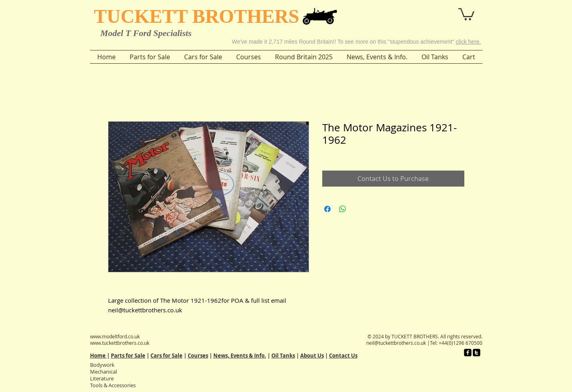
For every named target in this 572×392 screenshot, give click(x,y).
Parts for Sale (128, 356)
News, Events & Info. (240, 356)
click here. (468, 42)
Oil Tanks (283, 356)
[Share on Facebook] (327, 209)
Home (98, 356)
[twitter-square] (477, 353)
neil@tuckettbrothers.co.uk (396, 343)
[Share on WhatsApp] (343, 209)
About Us (312, 356)
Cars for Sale (167, 356)
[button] (444, 11)
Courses (198, 356)
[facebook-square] (468, 353)
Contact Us (343, 356)
